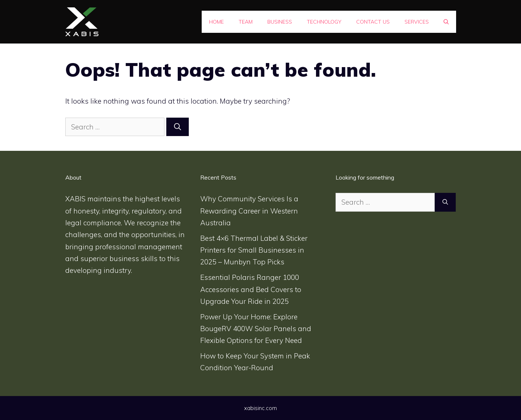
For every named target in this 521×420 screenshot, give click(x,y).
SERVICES (417, 22)
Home (216, 22)
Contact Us (373, 22)
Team (246, 22)
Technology (324, 22)
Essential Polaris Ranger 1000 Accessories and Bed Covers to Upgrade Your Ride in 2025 (251, 289)
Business (280, 22)
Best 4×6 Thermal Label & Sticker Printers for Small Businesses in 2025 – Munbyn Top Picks (254, 250)
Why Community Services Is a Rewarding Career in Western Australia (249, 211)
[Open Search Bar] (446, 22)
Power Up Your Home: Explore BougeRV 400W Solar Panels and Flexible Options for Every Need (256, 329)
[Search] (178, 127)
